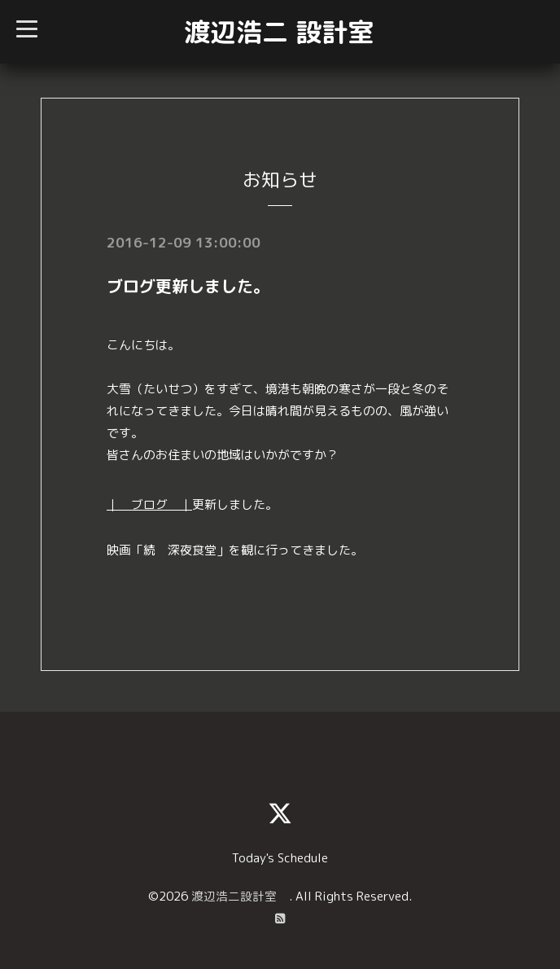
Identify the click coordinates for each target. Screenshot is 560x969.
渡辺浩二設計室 (240, 895)
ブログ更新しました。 (188, 286)
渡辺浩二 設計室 (279, 32)
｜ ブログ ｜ (149, 504)
